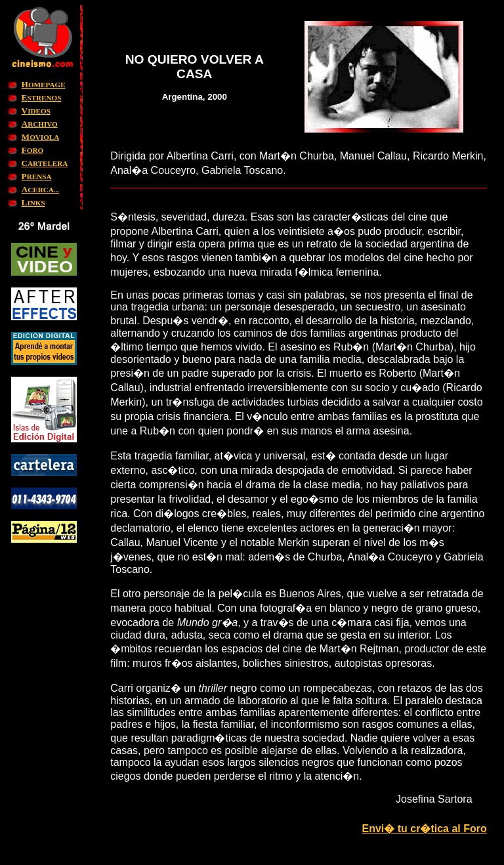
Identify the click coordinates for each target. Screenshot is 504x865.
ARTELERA (45, 163)
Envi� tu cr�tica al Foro (424, 829)
